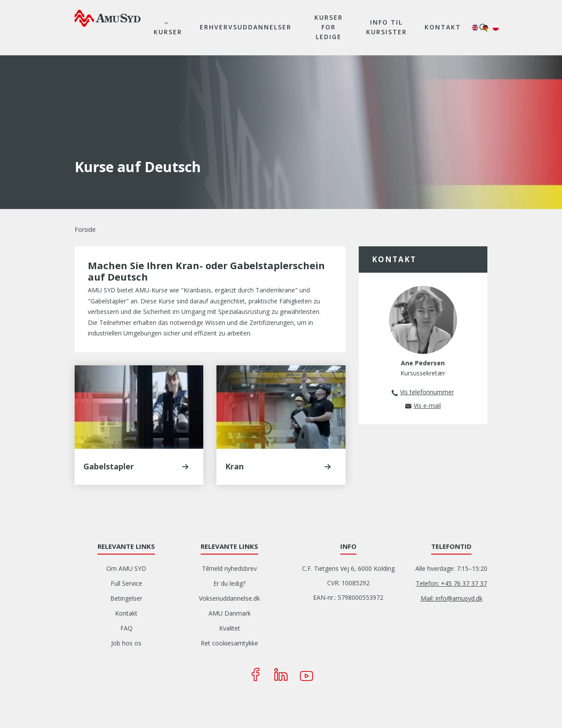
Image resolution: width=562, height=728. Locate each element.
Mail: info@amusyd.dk (452, 598)
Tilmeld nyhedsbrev (229, 568)
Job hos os (126, 643)
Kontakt (443, 27)
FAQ (126, 628)
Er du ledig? (229, 583)
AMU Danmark (230, 613)
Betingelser (126, 598)
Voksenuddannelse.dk (229, 598)
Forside (85, 229)
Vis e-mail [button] (427, 405)
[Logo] (108, 18)
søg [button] (483, 28)
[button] (185, 467)
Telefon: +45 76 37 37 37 (451, 583)
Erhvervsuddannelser (246, 27)
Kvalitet (230, 628)
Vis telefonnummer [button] (427, 392)
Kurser (168, 32)
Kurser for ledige (329, 27)
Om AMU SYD (126, 568)
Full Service (126, 583)
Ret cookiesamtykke (229, 643)
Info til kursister (387, 27)
